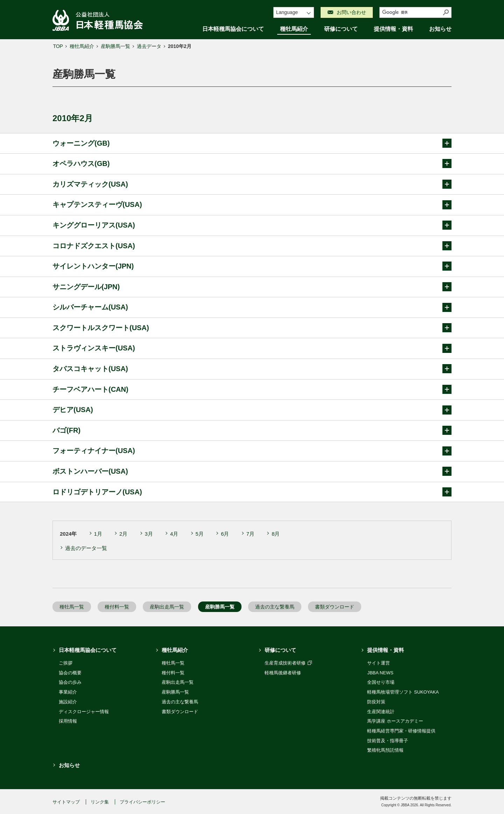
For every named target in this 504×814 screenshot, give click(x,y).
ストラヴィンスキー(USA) (252, 348)
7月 (250, 534)
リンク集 (100, 802)
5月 (200, 534)
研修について (341, 29)
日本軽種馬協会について (233, 29)
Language (287, 12)
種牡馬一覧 (72, 607)
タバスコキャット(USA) (252, 369)
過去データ (149, 46)
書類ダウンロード (335, 607)
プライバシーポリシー (142, 802)
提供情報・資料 (393, 29)
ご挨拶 (66, 663)
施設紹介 (68, 702)
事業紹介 (68, 692)
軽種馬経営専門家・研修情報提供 (401, 731)
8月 (276, 534)
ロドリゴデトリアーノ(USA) (252, 492)
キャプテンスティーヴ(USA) (252, 205)
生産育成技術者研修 (288, 663)
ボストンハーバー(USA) (252, 471)
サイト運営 (379, 663)
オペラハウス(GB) (252, 164)
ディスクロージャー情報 (84, 712)
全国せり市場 (381, 682)
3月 (149, 534)
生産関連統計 (381, 712)
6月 (225, 534)
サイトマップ (66, 802)
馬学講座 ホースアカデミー (395, 721)
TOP (58, 46)
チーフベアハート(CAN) (252, 389)
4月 (174, 534)
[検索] (410, 12)
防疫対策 (376, 702)
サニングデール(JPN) (252, 287)
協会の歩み (70, 682)
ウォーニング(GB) (252, 143)
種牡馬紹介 (294, 29)
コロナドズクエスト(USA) (252, 246)
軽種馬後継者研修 (283, 673)
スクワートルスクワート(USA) (252, 328)
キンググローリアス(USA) (252, 225)
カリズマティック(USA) (252, 184)
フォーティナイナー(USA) (252, 451)
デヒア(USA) (252, 410)
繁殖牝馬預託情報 (385, 750)
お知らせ (440, 29)
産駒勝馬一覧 (115, 46)
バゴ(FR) (252, 430)
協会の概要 (70, 673)
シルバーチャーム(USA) (252, 307)
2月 (123, 534)
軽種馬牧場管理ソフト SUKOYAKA (403, 692)
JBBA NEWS (380, 673)
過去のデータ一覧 (86, 548)
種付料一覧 (117, 607)
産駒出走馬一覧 (167, 607)
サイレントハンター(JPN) (252, 266)
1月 (98, 534)
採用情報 (68, 721)
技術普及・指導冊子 (388, 741)
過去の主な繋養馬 (275, 607)
